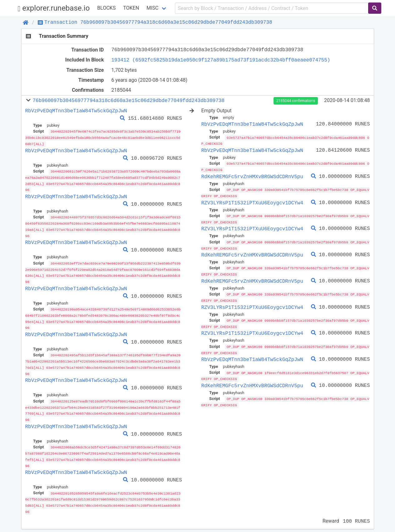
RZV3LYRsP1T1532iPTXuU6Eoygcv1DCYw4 (252, 202)
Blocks (106, 8)
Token (131, 8)
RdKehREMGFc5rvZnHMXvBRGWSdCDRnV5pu (252, 176)
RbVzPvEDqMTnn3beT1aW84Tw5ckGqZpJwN (76, 111)
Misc (152, 8)
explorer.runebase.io (54, 8)
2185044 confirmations (296, 101)
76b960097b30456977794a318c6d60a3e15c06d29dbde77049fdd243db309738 (128, 100)
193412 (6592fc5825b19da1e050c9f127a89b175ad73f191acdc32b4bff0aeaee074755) (221, 60)
